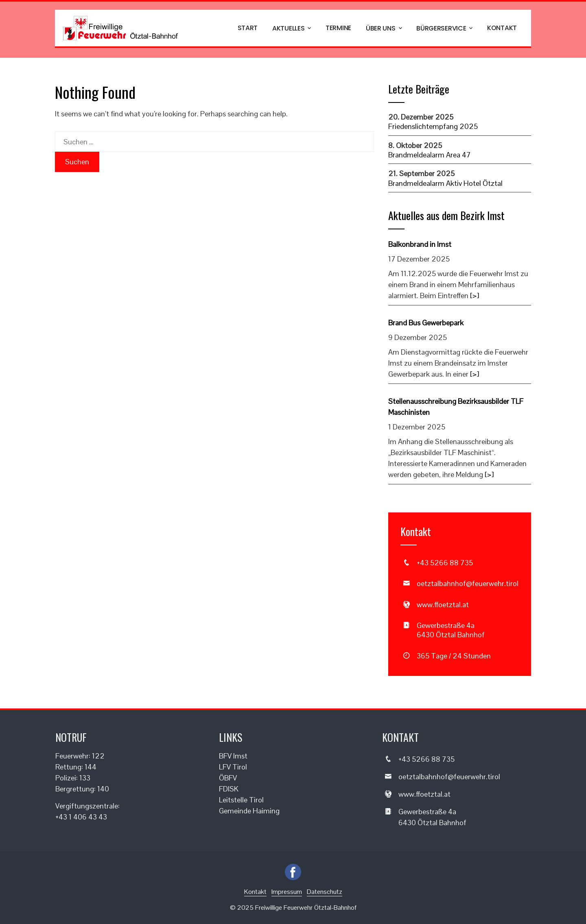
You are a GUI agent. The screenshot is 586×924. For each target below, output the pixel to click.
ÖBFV (228, 778)
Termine (338, 28)
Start (248, 28)
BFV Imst (233, 756)
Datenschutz (325, 892)
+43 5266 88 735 (445, 563)
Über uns (385, 28)
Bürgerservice (445, 28)
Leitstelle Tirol (241, 800)
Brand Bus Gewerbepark (426, 323)
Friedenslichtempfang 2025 (433, 126)
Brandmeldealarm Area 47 (430, 155)
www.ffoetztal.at (443, 605)
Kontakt (502, 28)
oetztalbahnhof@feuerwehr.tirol (468, 583)
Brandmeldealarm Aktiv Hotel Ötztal (445, 183)
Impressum (287, 892)
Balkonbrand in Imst (420, 244)
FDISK (229, 789)
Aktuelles (292, 28)
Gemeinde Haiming (249, 811)
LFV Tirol (233, 767)
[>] (475, 295)
